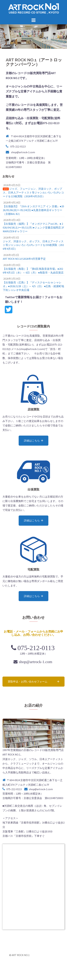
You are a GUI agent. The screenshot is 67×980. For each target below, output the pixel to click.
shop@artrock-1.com (23, 152)
